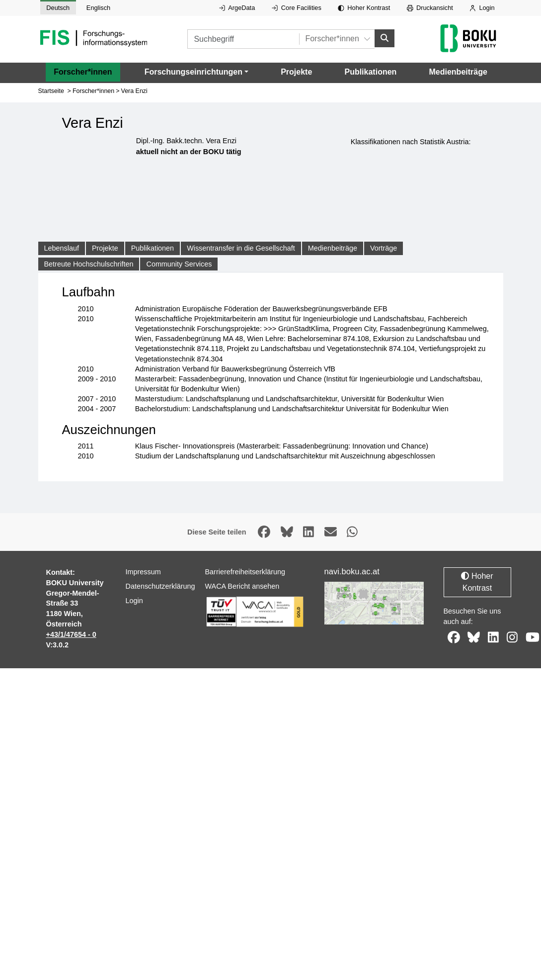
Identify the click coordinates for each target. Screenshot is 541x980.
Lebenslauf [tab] (62, 248)
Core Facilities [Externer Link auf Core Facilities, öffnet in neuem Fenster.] (297, 8)
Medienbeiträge (458, 72)
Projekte (296, 72)
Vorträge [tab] (384, 248)
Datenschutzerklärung (160, 586)
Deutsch (58, 8)
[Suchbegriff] (243, 39)
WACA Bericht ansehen (242, 586)
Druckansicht (430, 8)
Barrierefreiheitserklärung (245, 572)
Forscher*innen (83, 72)
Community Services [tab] (179, 264)
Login (482, 8)
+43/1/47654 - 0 (71, 634)
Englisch (98, 8)
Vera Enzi (134, 91)
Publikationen (370, 72)
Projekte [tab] (105, 248)
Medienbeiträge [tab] (333, 248)
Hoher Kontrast (364, 8)
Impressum (143, 572)
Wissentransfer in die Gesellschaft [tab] (241, 248)
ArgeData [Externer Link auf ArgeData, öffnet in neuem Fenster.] (237, 8)
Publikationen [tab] (153, 248)
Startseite (51, 91)
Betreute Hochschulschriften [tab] (89, 264)
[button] (196, 72)
